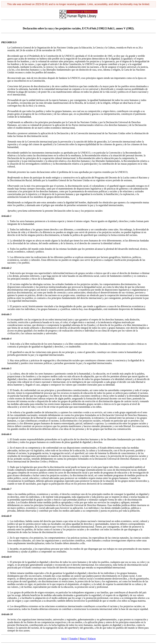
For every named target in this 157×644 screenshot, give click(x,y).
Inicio (64, 639)
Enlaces (92, 639)
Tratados (73, 639)
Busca (83, 639)
